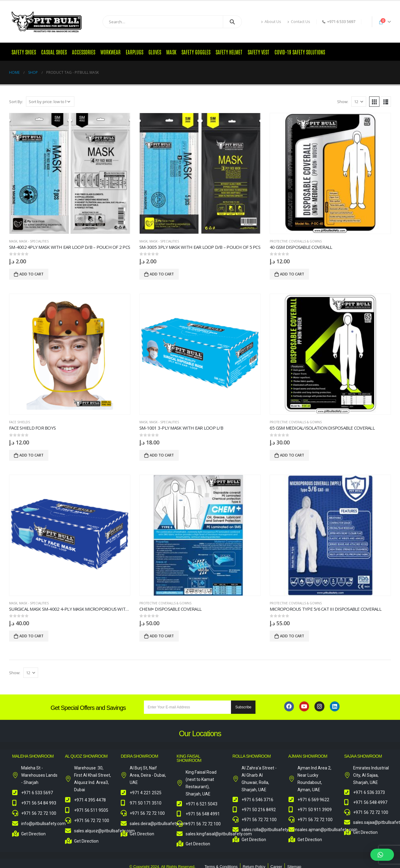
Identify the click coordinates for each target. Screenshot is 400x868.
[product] (70, 173)
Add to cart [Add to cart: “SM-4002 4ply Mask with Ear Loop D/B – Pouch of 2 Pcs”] (31, 274)
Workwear (111, 52)
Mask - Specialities (34, 241)
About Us (271, 22)
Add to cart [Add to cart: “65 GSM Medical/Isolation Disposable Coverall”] (292, 455)
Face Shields (20, 422)
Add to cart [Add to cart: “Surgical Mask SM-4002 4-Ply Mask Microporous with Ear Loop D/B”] (31, 636)
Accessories (84, 52)
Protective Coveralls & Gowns (296, 241)
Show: (343, 102)
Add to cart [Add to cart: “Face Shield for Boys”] (31, 455)
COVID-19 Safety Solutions (300, 52)
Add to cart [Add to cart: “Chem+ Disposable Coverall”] (162, 636)
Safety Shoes (24, 52)
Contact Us (299, 22)
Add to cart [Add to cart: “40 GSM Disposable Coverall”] (292, 274)
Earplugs (135, 52)
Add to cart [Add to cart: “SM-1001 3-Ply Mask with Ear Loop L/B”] (162, 455)
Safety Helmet (229, 52)
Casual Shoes (54, 52)
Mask (171, 52)
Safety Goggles (196, 52)
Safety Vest (259, 52)
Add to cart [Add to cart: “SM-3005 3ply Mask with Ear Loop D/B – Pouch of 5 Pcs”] (162, 274)
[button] (382, 855)
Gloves (155, 52)
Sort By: (16, 102)
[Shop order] (50, 102)
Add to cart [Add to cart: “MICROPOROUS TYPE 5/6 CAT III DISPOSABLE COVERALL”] (292, 636)
